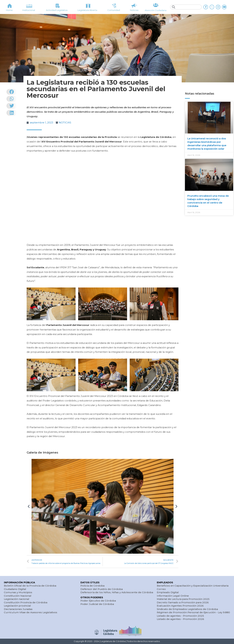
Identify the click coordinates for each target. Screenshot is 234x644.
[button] (29, 506)
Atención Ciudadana (156, 10)
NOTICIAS (65, 123)
